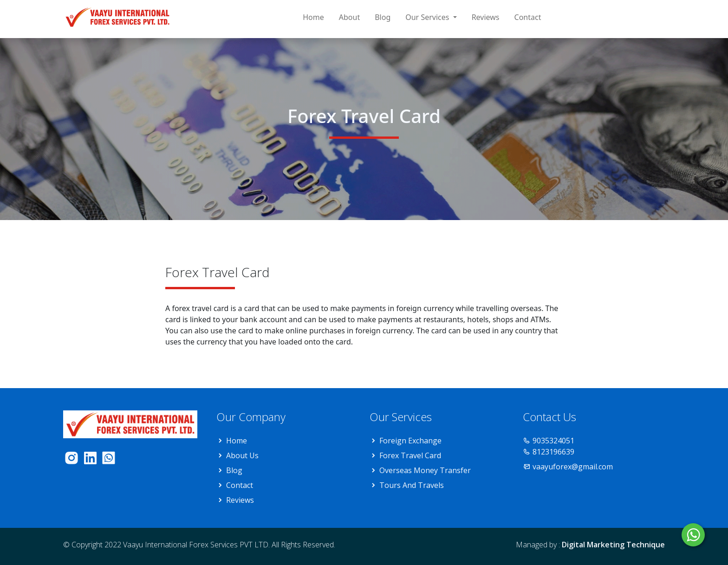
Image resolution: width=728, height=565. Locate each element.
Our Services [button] (428, 17)
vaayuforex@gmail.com (573, 467)
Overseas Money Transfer (425, 470)
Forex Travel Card (410, 455)
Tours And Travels (412, 485)
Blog (383, 17)
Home (313, 17)
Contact (528, 17)
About (349, 17)
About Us (242, 455)
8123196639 (553, 452)
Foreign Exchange (410, 441)
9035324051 (553, 441)
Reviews (486, 17)
